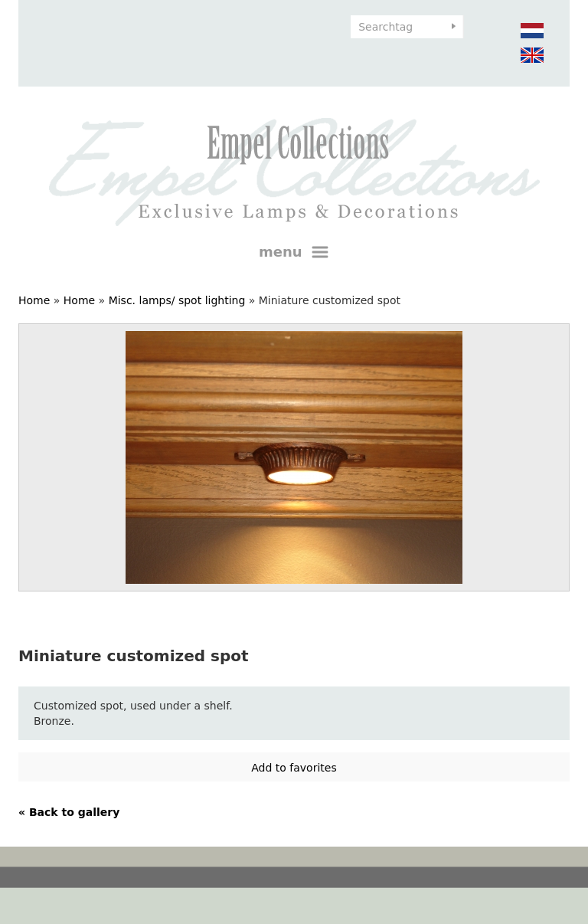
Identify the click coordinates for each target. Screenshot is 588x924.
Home (34, 300)
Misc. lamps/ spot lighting (177, 300)
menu (294, 252)
